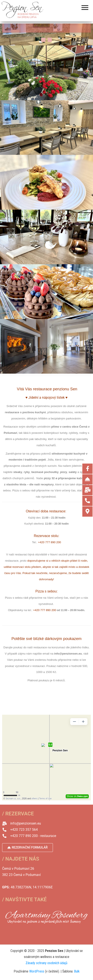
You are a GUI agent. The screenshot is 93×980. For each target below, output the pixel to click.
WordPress (37, 971)
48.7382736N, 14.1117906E (32, 887)
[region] (46, 34)
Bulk (77, 971)
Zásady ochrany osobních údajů (46, 963)
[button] (43, 40)
